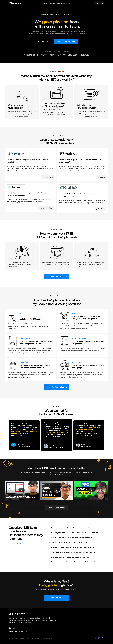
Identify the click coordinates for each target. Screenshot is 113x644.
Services (45, 3)
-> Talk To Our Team (16, 544)
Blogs (69, 3)
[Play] (22, 490)
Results (52, 3)
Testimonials (61, 3)
